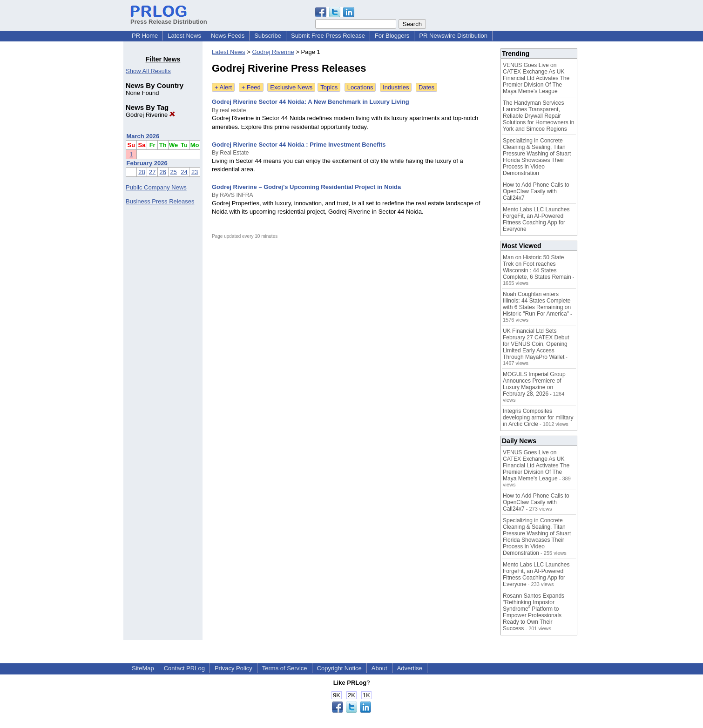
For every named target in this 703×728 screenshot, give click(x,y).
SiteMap (143, 668)
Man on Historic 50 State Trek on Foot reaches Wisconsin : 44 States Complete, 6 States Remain (537, 267)
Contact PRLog (184, 668)
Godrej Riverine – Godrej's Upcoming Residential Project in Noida (306, 187)
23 (195, 172)
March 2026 (143, 136)
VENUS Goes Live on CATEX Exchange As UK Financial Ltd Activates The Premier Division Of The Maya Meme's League (536, 78)
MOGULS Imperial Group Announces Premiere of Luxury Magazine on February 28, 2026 (534, 384)
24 (184, 172)
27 (152, 172)
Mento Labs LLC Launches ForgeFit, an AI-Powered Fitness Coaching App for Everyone (536, 219)
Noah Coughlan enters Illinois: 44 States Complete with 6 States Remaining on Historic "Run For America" (537, 304)
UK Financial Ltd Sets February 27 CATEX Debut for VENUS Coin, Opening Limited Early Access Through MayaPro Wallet (536, 344)
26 (163, 172)
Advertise (410, 668)
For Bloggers (392, 36)
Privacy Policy (233, 668)
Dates (426, 87)
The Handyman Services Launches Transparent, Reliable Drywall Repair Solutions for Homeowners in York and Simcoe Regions (538, 116)
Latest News (184, 36)
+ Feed (251, 87)
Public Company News (156, 187)
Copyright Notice (339, 668)
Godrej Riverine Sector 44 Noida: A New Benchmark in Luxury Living (311, 102)
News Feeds (228, 36)
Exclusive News (291, 87)
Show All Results (148, 71)
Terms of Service (285, 668)
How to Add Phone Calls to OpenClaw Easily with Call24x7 (536, 191)
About (379, 668)
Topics (329, 87)
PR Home (145, 36)
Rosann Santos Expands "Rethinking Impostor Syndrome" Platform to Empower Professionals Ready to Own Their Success (534, 612)
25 (173, 172)
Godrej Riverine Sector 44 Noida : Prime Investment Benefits (299, 145)
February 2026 (147, 163)
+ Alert (223, 87)
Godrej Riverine (150, 115)
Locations (360, 87)
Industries (396, 87)
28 (142, 172)
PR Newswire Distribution (453, 36)
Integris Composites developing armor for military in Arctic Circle (538, 418)
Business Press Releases (160, 201)
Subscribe (268, 36)
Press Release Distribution (169, 18)
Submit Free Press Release (328, 36)
